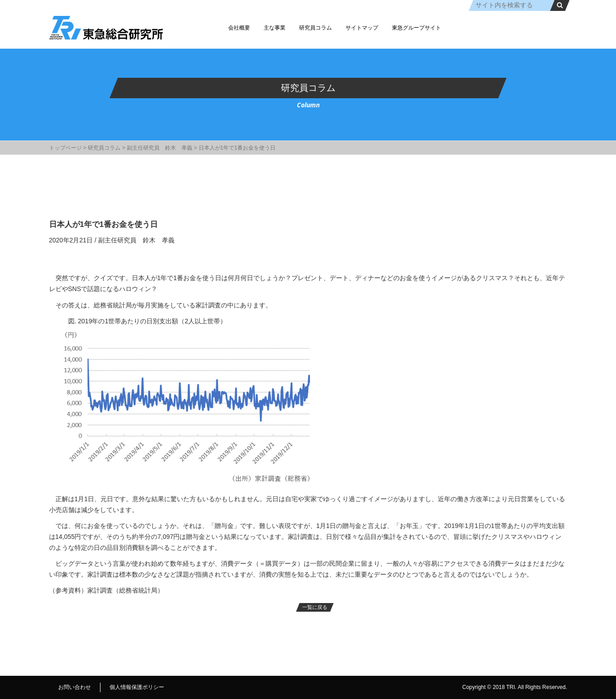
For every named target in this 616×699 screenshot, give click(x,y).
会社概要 (239, 28)
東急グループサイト (416, 28)
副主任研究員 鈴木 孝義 (160, 148)
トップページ (65, 148)
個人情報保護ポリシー (137, 687)
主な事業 (275, 28)
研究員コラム (316, 28)
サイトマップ (362, 28)
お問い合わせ (75, 687)
